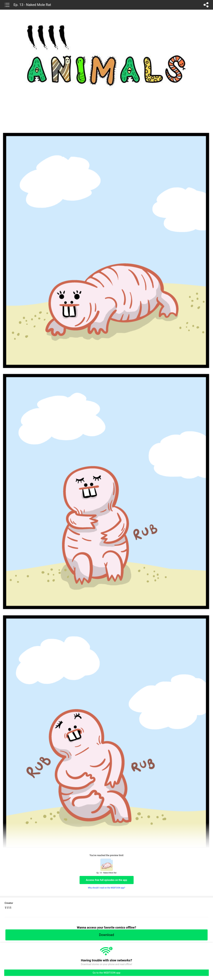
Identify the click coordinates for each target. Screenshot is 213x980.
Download (106, 935)
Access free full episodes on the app (107, 880)
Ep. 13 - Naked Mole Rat (32, 5)
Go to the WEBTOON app (106, 973)
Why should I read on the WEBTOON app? (106, 888)
